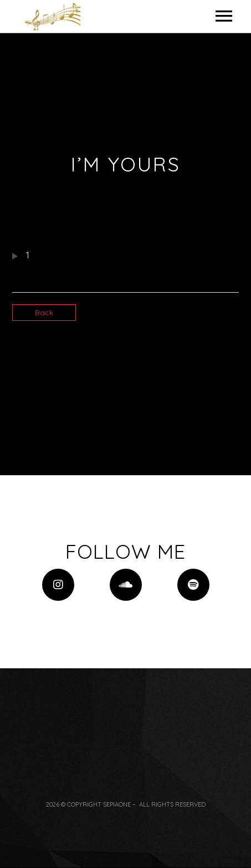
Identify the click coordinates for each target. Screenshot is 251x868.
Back (44, 313)
